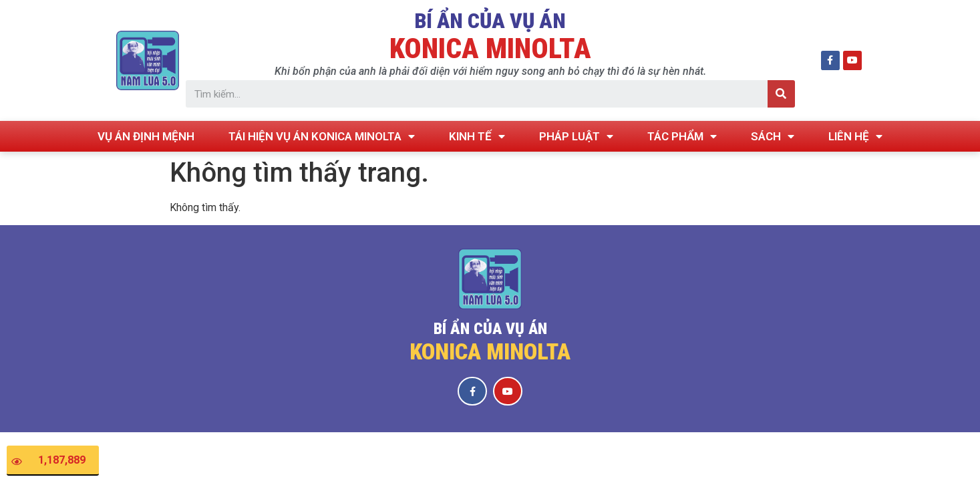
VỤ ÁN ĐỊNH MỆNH (146, 136)
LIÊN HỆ (855, 137)
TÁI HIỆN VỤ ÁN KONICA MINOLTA (322, 137)
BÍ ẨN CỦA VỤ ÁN (490, 21)
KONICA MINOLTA (490, 48)
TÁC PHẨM (682, 137)
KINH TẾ (477, 137)
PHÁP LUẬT (576, 137)
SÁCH (773, 137)
